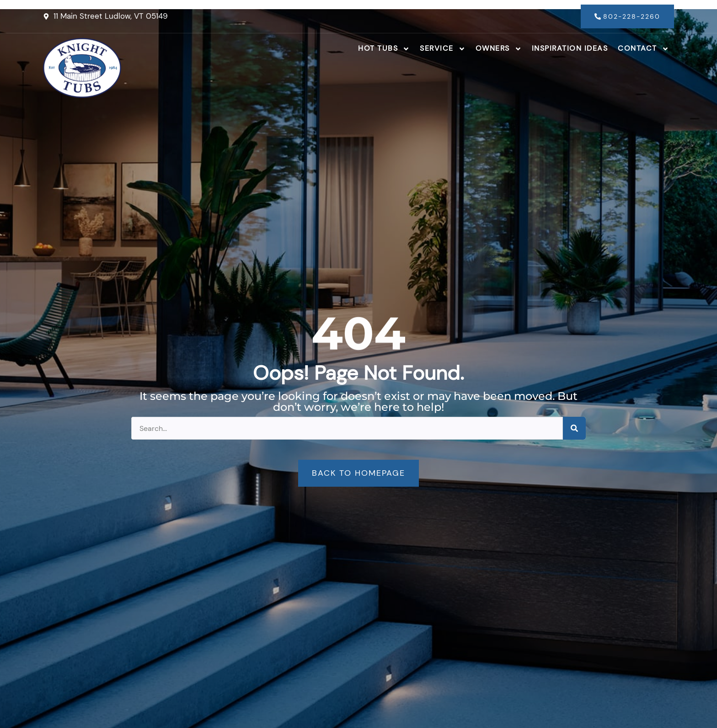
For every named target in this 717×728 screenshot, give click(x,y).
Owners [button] (499, 49)
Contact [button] (643, 49)
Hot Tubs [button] (384, 49)
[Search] (574, 428)
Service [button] (443, 49)
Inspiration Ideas (570, 48)
